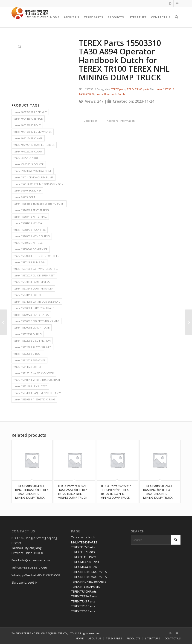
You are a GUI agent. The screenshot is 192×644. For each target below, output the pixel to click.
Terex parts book (83, 537)
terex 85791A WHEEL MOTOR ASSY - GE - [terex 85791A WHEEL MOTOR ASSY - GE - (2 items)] (38, 184)
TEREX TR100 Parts (84, 591)
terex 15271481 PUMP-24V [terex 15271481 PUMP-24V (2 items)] (29, 262)
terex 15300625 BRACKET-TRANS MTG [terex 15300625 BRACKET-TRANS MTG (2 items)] (36, 321)
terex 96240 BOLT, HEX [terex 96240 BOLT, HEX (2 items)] (27, 190)
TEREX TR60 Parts (83, 611)
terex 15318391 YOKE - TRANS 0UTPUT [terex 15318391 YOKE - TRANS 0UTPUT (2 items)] (37, 380)
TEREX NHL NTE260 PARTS (89, 582)
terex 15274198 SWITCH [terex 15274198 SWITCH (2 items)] (28, 295)
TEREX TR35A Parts (84, 596)
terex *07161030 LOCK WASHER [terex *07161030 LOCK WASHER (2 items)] (33, 132)
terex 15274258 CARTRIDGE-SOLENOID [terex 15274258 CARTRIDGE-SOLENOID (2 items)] (37, 302)
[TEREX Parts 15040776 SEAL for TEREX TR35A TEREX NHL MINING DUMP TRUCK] (188, 322)
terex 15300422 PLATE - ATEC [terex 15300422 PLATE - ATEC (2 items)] (31, 315)
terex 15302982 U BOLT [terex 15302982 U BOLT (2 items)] (28, 354)
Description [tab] (91, 121)
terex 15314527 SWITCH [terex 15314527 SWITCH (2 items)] (28, 367)
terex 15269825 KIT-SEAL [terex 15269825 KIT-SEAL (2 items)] (28, 243)
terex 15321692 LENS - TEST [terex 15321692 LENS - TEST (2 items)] (30, 386)
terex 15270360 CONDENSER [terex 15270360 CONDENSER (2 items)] (31, 249)
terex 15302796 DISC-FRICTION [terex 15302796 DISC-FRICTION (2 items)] (32, 341)
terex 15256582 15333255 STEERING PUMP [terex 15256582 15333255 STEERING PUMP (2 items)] (39, 204)
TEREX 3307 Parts (83, 552)
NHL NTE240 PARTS (84, 542)
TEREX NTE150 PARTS (86, 587)
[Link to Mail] (177, 3)
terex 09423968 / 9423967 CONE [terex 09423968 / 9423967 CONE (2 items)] (33, 171)
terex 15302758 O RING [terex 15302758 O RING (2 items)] (28, 334)
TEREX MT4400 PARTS (86, 567)
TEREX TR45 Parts (83, 601)
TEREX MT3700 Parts (85, 562)
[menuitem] (55, 17)
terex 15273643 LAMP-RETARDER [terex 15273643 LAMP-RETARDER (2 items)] (33, 288)
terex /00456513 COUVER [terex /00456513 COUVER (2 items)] (29, 164)
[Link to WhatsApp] (170, 3)
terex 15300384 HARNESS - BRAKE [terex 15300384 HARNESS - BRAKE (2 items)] (34, 308)
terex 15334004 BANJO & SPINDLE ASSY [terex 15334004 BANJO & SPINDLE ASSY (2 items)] (37, 393)
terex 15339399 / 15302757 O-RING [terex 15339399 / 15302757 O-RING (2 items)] (34, 399)
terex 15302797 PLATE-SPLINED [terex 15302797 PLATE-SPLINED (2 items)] (32, 347)
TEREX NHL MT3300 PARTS (89, 572)
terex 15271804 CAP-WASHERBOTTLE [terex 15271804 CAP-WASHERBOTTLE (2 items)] (36, 269)
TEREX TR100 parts (138, 89)
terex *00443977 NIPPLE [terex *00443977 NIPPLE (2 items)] (28, 119)
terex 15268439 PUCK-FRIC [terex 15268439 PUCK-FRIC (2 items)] (30, 230)
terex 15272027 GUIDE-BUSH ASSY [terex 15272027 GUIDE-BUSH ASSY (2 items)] (34, 275)
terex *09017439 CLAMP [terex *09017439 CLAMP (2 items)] (28, 138)
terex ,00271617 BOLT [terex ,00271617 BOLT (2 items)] (27, 158)
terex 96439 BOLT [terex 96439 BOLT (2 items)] (24, 197)
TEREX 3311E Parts (84, 557)
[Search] (177, 17)
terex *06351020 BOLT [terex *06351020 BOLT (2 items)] (27, 125)
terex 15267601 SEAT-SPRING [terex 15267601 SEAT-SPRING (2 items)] (31, 210)
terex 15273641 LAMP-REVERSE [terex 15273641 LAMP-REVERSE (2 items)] (32, 282)
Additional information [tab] (121, 121)
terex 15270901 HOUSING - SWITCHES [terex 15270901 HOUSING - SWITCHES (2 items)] (36, 256)
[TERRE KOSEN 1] (30, 17)
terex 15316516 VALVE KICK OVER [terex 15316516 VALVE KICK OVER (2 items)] (34, 373)
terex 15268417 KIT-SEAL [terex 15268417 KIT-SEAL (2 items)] (28, 223)
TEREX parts (118, 89)
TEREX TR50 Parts (83, 606)
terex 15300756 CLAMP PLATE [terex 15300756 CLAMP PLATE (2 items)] (32, 328)
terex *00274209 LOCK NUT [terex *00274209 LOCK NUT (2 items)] (30, 112)
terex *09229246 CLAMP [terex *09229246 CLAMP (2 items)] (28, 151)
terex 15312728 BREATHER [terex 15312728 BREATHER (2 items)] (29, 360)
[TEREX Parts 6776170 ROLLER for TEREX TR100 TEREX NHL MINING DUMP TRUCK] (4, 322)
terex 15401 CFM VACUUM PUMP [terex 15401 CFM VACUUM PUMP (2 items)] (33, 177)
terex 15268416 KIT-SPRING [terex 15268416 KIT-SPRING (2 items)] (30, 217)
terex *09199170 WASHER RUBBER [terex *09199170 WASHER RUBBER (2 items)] (34, 145)
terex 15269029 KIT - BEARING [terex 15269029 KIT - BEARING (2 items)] (32, 236)
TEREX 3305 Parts (83, 547)
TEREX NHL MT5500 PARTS (89, 577)
